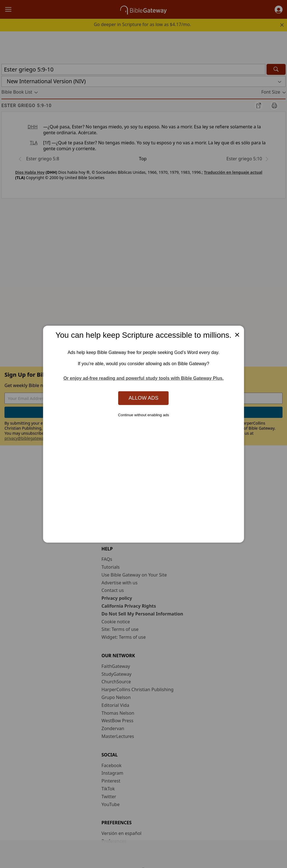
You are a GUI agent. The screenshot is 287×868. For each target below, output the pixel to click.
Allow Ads (143, 398)
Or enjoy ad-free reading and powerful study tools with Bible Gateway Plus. (143, 378)
